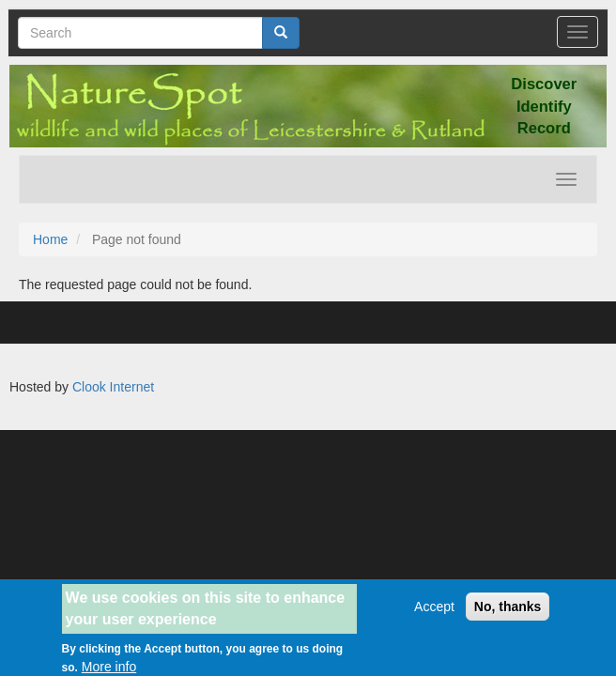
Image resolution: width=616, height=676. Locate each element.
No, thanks (508, 612)
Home (50, 239)
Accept (434, 612)
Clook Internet (113, 387)
